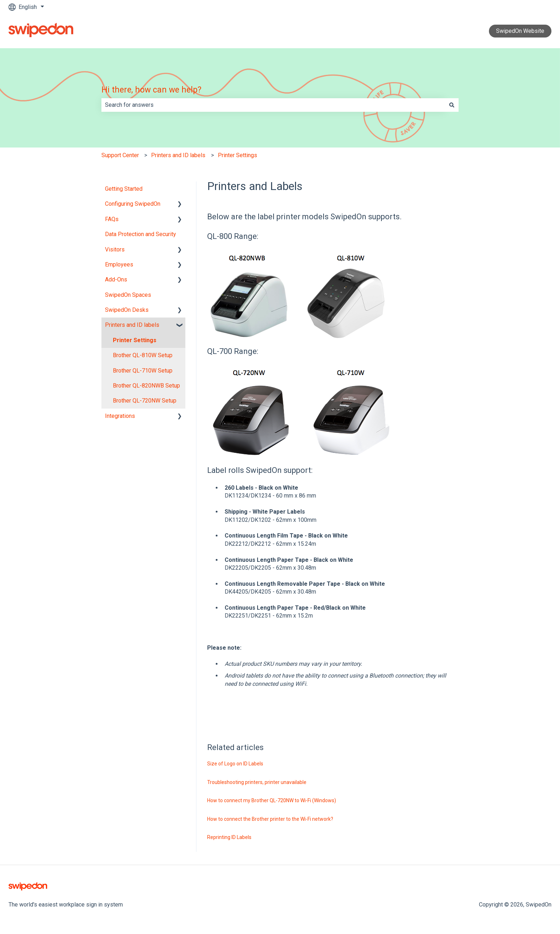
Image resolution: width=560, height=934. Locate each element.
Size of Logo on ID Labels (235, 764)
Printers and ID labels (178, 155)
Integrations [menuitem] (120, 416)
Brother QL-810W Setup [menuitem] (143, 355)
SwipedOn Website (520, 31)
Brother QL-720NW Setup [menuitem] (145, 401)
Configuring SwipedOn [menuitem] (133, 204)
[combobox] (273, 105)
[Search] (452, 105)
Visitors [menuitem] (115, 249)
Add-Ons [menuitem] (116, 279)
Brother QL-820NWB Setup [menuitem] (146, 386)
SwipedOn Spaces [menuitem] (128, 295)
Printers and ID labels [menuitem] (132, 325)
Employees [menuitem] (119, 264)
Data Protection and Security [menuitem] (141, 234)
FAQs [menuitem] (112, 219)
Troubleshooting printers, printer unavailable (257, 782)
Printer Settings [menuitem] (135, 340)
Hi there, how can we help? (151, 90)
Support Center (120, 155)
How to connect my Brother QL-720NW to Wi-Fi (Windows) (272, 800)
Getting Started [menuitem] (124, 189)
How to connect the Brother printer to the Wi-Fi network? (270, 819)
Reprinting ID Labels (229, 837)
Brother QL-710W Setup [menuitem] (143, 371)
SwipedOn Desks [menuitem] (127, 310)
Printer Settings (237, 155)
